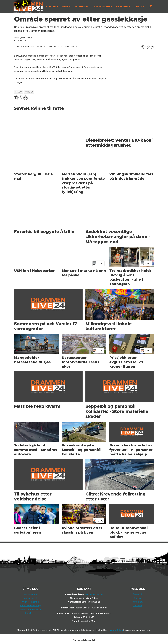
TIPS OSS (139, 7)
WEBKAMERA (123, 7)
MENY (65, 7)
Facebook (138, 594)
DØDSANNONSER (103, 7)
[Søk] (151, 7)
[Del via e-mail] (152, 47)
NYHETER (51, 7)
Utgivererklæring (31, 602)
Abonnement (30, 598)
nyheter (29, 92)
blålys (19, 92)
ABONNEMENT (82, 7)
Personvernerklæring (30, 606)
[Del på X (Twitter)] (148, 47)
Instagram (138, 602)
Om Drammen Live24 (31, 609)
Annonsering (31, 594)
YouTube (138, 606)
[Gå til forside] (28, 7)
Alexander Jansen (94, 594)
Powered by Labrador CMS (84, 640)
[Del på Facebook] (143, 47)
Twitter (138, 598)
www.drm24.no (115, 630)
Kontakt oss (30, 613)
